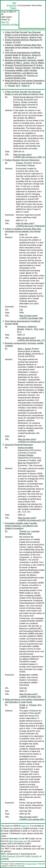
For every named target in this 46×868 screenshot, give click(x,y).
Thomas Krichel (31, 864)
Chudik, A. (24, 705)
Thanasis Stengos (23, 68)
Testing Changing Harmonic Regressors (22, 40)
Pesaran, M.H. (14, 86)
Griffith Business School (11, 856)
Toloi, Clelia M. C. (29, 58)
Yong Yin (5, 22)
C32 (21, 310)
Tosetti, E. (26, 86)
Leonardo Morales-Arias (15, 78)
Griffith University (32, 856)
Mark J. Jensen (23, 63)
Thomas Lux (32, 76)
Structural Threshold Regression (19, 65)
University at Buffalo (10, 25)
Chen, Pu (9, 50)
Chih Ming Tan (38, 68)
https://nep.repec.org (18, 841)
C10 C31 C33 (25, 811)
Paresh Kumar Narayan (18, 37)
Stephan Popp (36, 37)
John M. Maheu (37, 63)
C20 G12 (23, 688)
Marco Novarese (8, 846)
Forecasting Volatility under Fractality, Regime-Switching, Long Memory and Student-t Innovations (21, 73)
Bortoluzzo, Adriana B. (31, 55)
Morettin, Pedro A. (13, 58)
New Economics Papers (12, 5)
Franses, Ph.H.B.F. (13, 42)
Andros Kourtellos (26, 448)
